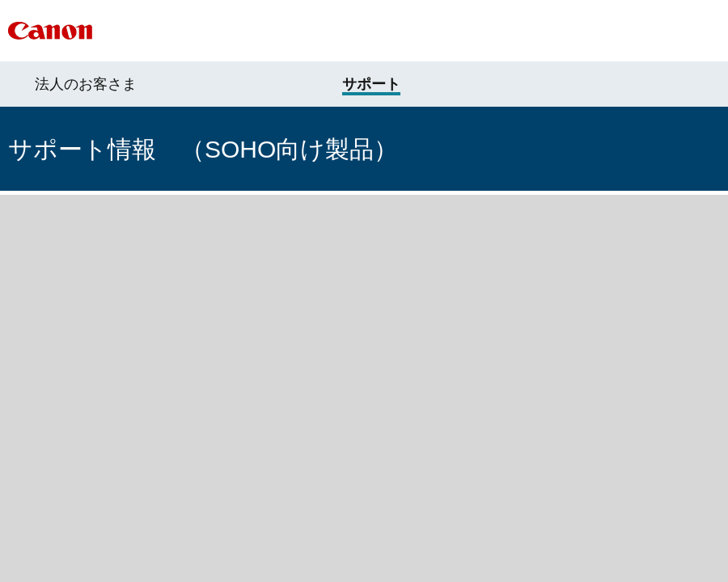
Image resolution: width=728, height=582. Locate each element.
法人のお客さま (86, 84)
